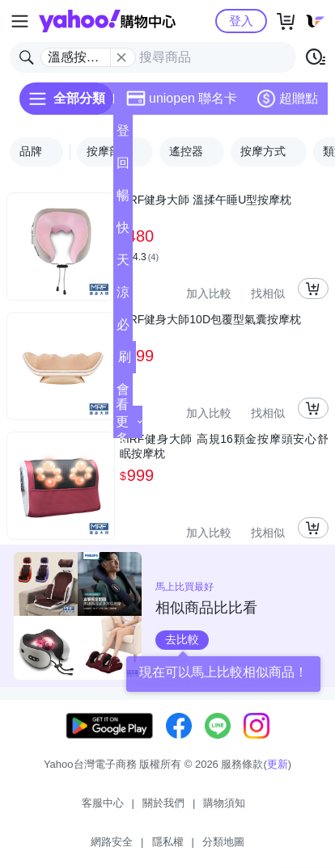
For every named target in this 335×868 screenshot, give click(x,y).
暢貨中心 (123, 200)
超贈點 (287, 99)
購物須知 (224, 803)
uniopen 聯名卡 (182, 99)
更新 (278, 764)
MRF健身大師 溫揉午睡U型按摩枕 (206, 200)
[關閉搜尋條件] (121, 57)
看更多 (129, 421)
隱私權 (168, 842)
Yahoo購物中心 (107, 21)
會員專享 (123, 394)
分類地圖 (223, 842)
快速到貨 (123, 232)
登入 (241, 21)
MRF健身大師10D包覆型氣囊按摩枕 (210, 319)
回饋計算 (123, 168)
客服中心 (103, 803)
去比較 (182, 639)
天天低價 (123, 265)
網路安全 (112, 842)
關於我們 (163, 803)
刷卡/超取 (125, 362)
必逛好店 (123, 329)
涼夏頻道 (123, 297)
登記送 (123, 135)
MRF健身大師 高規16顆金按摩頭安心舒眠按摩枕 (224, 446)
